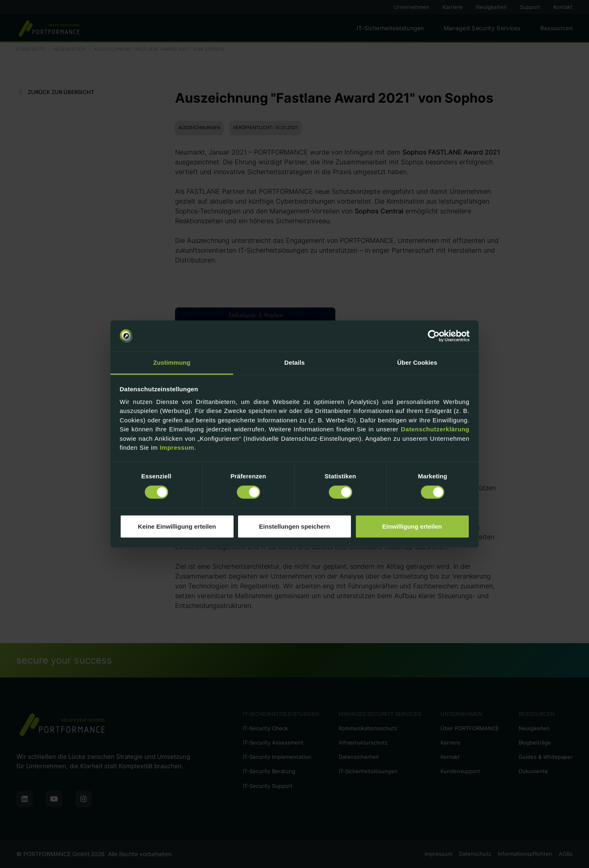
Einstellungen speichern (294, 526)
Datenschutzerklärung (435, 429)
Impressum (177, 447)
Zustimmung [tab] (172, 362)
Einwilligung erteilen (412, 526)
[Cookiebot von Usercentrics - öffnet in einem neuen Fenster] (434, 336)
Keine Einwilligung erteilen (177, 526)
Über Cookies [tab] (417, 362)
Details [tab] (294, 362)
